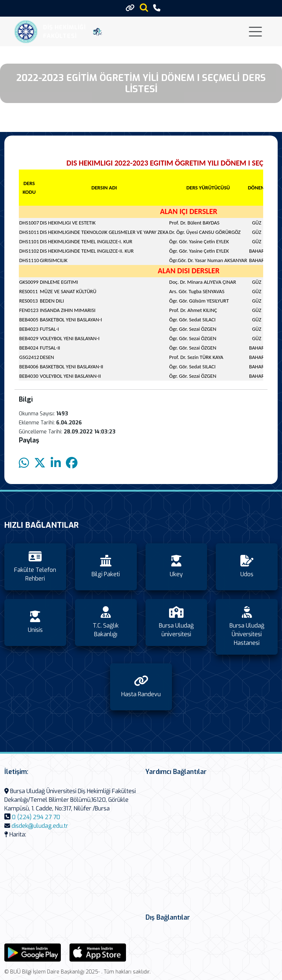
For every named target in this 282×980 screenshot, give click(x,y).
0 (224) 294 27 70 (36, 817)
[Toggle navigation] (255, 32)
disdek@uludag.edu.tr (40, 826)
